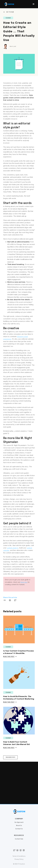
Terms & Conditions (19, 856)
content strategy (13, 548)
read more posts (10, 757)
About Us (19, 826)
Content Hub (19, 839)
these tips (24, 582)
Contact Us (19, 829)
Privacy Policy (19, 859)
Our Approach (19, 822)
